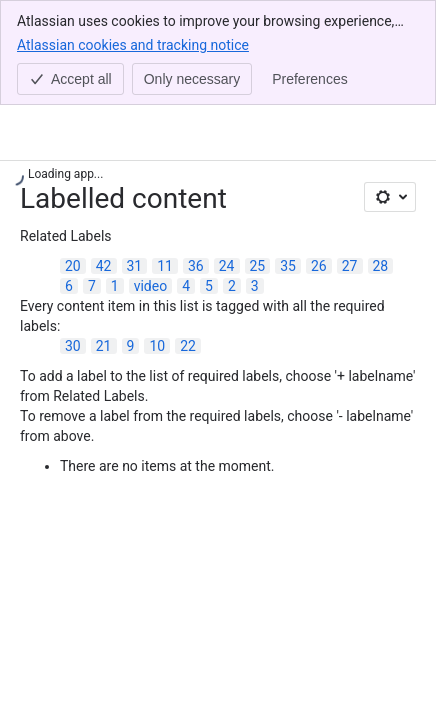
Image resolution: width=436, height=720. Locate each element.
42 (104, 266)
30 (73, 346)
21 (104, 346)
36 (196, 266)
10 (157, 346)
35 (288, 266)
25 (258, 266)
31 (135, 266)
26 (319, 266)
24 (227, 266)
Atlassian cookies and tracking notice (133, 44)
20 (73, 266)
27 (350, 266)
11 (165, 266)
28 (381, 266)
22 (188, 346)
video (151, 286)
